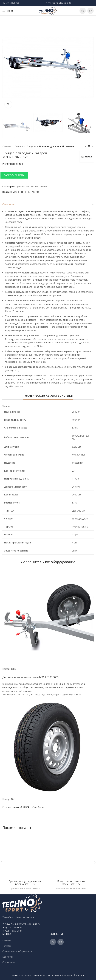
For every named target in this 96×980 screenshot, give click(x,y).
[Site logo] (48, 10)
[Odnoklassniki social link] (26, 192)
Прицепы (31, 146)
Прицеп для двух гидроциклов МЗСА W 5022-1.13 (25, 883)
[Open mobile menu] (8, 11)
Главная (7, 146)
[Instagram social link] (83, 11)
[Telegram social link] (38, 192)
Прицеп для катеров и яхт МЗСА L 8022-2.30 (71, 883)
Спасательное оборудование (18, 951)
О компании (9, 962)
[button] (48, 175)
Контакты (8, 957)
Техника (19, 146)
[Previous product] (86, 146)
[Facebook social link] (18, 192)
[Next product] (92, 146)
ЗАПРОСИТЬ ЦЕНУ (14, 175)
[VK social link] (33, 192)
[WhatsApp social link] (90, 11)
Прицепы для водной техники (56, 146)
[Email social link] (22, 192)
